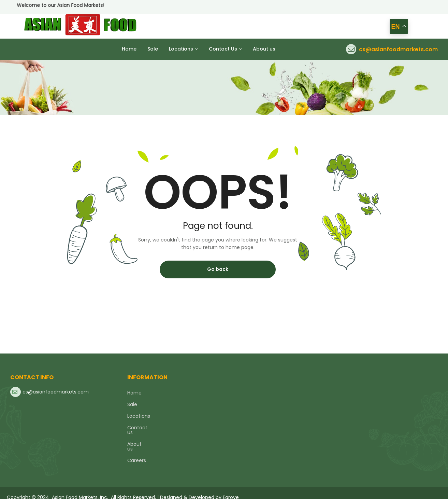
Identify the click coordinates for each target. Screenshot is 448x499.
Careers (137, 451)
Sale (132, 404)
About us (138, 439)
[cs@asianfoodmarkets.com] (351, 49)
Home (134, 393)
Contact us (141, 428)
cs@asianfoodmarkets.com (398, 49)
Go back (218, 269)
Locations (139, 416)
